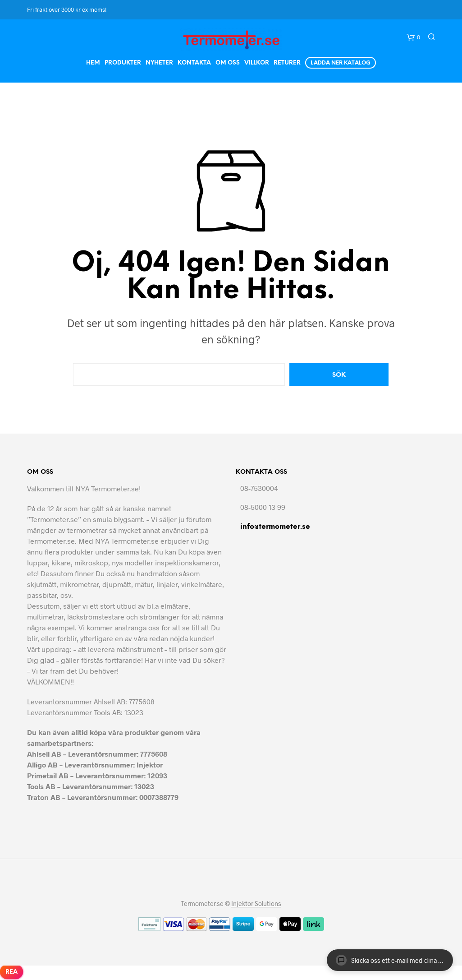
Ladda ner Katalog (341, 63)
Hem (93, 63)
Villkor (257, 63)
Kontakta (194, 63)
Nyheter (159, 63)
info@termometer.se (275, 527)
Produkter (123, 63)
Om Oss (228, 63)
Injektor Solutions (256, 904)
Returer (287, 63)
